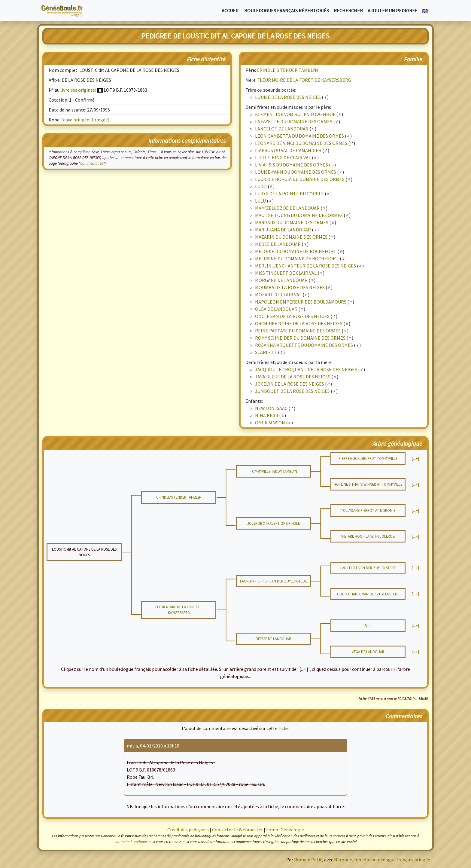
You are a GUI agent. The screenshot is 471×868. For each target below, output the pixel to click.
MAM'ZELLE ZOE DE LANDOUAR (287, 208)
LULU (260, 201)
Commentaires (92, 163)
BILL (368, 625)
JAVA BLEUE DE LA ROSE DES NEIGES (293, 377)
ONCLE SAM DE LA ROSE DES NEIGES (292, 316)
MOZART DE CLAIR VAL (278, 295)
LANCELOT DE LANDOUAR (282, 129)
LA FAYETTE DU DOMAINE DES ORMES (294, 121)
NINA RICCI (267, 415)
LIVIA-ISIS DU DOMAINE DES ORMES (292, 165)
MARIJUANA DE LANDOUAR (283, 230)
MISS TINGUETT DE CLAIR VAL (286, 273)
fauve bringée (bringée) (85, 120)
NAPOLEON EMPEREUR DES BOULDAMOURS (301, 302)
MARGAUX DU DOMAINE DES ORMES (292, 222)
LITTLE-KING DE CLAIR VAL (283, 157)
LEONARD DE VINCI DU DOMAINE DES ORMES (301, 143)
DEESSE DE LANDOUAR (273, 639)
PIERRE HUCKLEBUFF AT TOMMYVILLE (368, 458)
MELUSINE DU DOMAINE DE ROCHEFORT (297, 258)
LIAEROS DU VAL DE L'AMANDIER (288, 150)
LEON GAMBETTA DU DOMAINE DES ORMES (299, 136)
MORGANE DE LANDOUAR (281, 280)
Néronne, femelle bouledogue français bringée (382, 860)
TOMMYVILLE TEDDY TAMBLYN (273, 471)
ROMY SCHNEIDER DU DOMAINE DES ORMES (300, 338)
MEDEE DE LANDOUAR (278, 244)
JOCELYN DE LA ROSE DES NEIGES (290, 384)
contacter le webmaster (133, 842)
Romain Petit (308, 860)
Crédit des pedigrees (188, 830)
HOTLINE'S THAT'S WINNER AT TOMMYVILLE (368, 484)
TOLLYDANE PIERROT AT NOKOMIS (368, 510)
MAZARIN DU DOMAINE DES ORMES (291, 237)
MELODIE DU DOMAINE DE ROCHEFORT (296, 251)
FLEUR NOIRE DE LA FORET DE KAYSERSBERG (304, 80)
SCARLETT (266, 352)
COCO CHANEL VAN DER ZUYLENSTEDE (368, 594)
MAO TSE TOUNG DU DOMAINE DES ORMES (299, 215)
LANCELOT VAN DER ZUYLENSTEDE (368, 568)
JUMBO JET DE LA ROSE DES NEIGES (292, 391)
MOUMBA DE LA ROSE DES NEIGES (290, 287)
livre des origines (78, 90)
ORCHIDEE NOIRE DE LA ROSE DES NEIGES (299, 323)
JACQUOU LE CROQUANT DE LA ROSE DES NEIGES (306, 369)
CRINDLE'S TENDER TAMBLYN (287, 70)
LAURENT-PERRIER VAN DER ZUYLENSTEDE (273, 581)
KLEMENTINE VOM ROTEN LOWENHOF (295, 114)
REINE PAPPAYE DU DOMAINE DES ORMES (298, 331)
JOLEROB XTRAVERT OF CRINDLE (273, 523)
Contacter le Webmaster (237, 830)
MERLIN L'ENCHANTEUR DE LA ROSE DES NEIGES (305, 266)
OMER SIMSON (270, 423)
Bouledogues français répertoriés (287, 11)
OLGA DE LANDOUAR (276, 309)
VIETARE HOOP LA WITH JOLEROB (368, 536)
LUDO (261, 186)
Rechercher (348, 11)
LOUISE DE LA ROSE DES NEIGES (288, 97)
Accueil (231, 11)
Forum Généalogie (285, 830)
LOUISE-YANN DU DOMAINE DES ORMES (296, 172)
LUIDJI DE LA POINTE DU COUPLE (289, 194)
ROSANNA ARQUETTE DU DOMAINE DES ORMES (304, 345)
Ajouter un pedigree (393, 11)
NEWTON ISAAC (271, 408)
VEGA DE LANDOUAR (368, 652)
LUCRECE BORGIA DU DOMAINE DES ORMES (300, 179)
